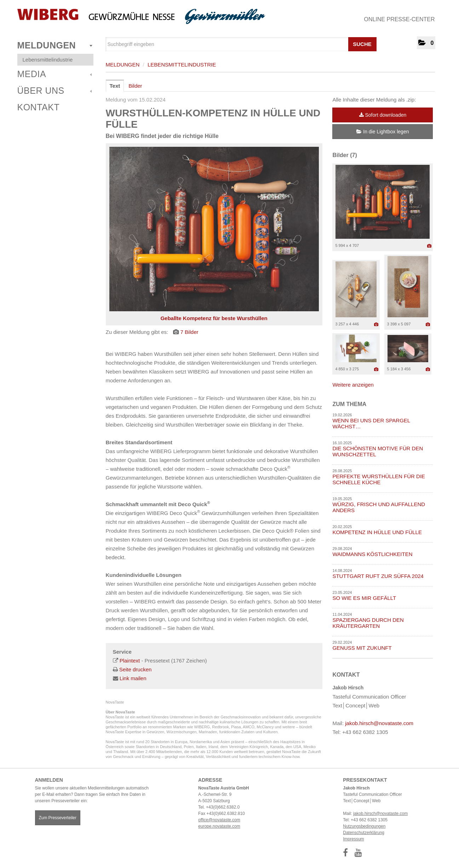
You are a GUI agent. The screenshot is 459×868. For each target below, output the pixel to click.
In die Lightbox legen (383, 132)
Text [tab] (115, 86)
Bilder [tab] (135, 86)
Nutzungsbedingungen (364, 826)
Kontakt (39, 107)
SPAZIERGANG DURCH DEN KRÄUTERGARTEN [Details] (368, 623)
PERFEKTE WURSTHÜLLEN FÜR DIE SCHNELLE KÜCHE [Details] (379, 479)
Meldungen (55, 45)
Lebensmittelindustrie (48, 60)
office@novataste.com (219, 820)
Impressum (353, 839)
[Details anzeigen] (429, 246)
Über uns (54, 91)
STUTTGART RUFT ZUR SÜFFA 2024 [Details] (378, 576)
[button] (426, 43)
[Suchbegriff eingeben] (241, 44)
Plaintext (130, 661)
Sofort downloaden (383, 115)
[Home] (141, 17)
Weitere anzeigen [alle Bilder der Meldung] (353, 385)
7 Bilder (190, 332)
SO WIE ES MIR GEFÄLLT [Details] (364, 598)
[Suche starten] (370, 42)
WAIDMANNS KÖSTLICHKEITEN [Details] (372, 554)
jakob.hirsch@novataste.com (379, 723)
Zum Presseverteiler (58, 818)
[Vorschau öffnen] (214, 229)
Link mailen (133, 678)
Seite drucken (136, 669)
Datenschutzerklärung (364, 833)
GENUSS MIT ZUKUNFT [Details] (362, 648)
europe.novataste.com (219, 826)
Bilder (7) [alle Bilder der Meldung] (345, 155)
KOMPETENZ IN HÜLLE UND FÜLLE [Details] (377, 532)
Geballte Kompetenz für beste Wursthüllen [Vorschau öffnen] (214, 318)
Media (54, 74)
